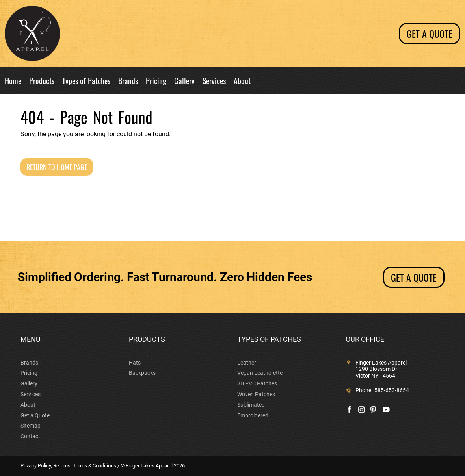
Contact (30, 436)
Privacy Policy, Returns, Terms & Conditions (68, 466)
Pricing (156, 81)
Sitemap (31, 426)
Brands (128, 81)
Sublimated (251, 405)
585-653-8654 (392, 390)
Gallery (184, 81)
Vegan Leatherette (260, 373)
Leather (247, 363)
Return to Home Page (57, 167)
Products (42, 81)
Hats (135, 363)
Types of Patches (86, 81)
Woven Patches (256, 394)
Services (214, 81)
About (242, 81)
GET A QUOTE (414, 277)
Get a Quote (430, 33)
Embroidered (253, 415)
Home (13, 81)
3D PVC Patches (257, 383)
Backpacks (142, 373)
